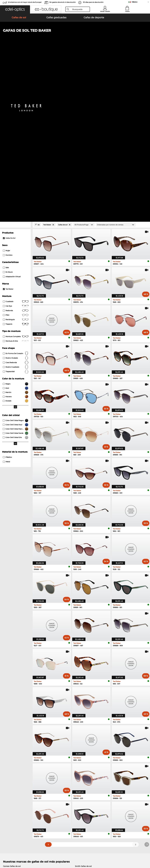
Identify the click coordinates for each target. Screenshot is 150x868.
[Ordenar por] (116, 57)
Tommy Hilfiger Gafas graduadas (88, 724)
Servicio (54, 798)
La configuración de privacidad (15, 802)
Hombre (8, 87)
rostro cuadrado (16, 199)
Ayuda (103, 798)
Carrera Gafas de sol (12, 698)
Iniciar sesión (105, 11)
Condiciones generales (12, 852)
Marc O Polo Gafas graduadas (16, 724)
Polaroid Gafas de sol (12, 702)
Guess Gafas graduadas (13, 730)
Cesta (127, 11)
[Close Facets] (15, 57)
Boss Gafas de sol (11, 711)
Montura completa (16, 169)
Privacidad (28, 852)
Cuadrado (16, 134)
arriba (145, 852)
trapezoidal (16, 204)
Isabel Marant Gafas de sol (87, 708)
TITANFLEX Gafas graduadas (86, 730)
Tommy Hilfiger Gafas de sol (87, 702)
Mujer (6, 83)
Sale (6, 100)
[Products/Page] (84, 57)
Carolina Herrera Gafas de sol (88, 711)
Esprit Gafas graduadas (13, 734)
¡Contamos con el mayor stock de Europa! (25, 2)
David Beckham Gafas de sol (16, 708)
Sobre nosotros (9, 798)
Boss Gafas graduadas (13, 737)
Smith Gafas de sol (83, 698)
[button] (15, 9)
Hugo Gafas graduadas (83, 734)
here (70, 768)
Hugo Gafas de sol (83, 705)
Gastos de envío (58, 805)
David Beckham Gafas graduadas (88, 737)
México (135, 2)
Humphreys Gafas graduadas (16, 727)
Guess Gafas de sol (11, 705)
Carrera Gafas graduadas (84, 727)
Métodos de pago (58, 802)
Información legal (41, 852)
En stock (8, 104)
